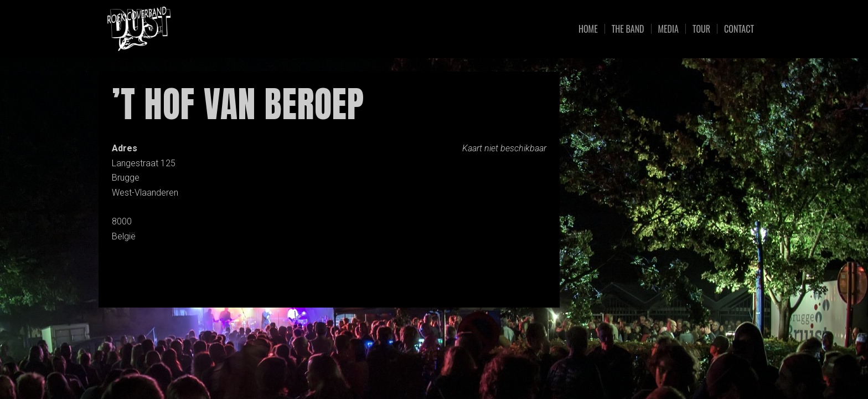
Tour (701, 29)
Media (668, 29)
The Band (628, 29)
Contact (739, 29)
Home (588, 29)
